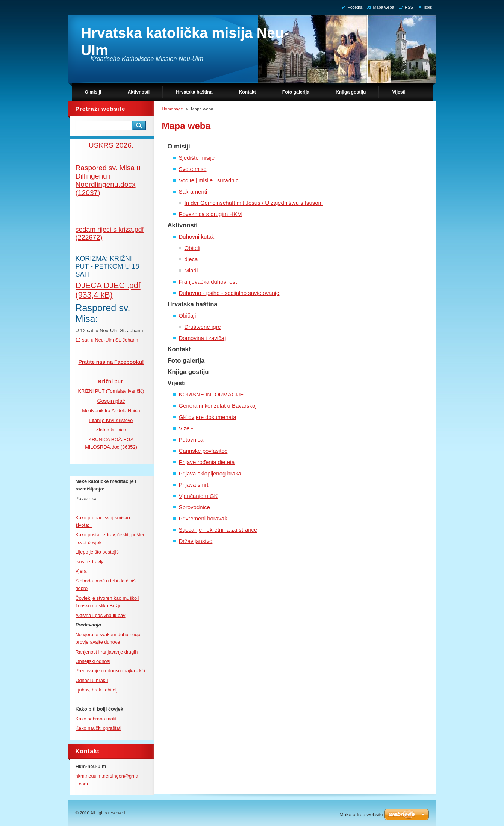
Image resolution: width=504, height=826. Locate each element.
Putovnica (191, 439)
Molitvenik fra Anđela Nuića (111, 411)
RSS (409, 7)
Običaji (188, 315)
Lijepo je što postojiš (98, 552)
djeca (191, 259)
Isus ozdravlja (91, 562)
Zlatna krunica (111, 430)
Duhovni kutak (197, 237)
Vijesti (177, 383)
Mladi (191, 270)
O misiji (179, 146)
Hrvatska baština (193, 304)
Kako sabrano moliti (97, 719)
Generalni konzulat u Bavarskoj (218, 406)
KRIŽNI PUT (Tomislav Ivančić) (111, 391)
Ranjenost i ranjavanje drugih (107, 652)
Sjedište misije (197, 158)
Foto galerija (186, 361)
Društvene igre (203, 327)
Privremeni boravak (203, 518)
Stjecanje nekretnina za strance (218, 530)
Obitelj (192, 248)
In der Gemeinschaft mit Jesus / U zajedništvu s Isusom (254, 203)
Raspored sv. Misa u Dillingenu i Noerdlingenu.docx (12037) (108, 180)
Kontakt (179, 349)
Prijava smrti (194, 485)
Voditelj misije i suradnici (209, 180)
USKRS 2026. (111, 145)
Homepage (173, 109)
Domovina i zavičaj (202, 338)
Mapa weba (383, 7)
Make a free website (361, 815)
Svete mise (193, 169)
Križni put (111, 381)
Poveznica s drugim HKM (210, 214)
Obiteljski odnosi (93, 661)
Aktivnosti (183, 225)
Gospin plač (111, 401)
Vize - (186, 428)
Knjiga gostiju (188, 372)
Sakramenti (193, 191)
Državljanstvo (196, 541)
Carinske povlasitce (203, 451)
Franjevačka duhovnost (208, 282)
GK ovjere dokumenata (208, 417)
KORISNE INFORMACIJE (211, 394)
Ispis (428, 7)
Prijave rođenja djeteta (207, 462)
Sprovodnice (194, 507)
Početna (355, 7)
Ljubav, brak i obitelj (97, 690)
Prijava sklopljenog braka (210, 473)
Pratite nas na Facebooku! (111, 362)
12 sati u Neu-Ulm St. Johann (107, 340)
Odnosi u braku (92, 680)
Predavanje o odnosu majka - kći (110, 671)
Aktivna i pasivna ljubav (101, 615)
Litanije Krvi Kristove (111, 420)
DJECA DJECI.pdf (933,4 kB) (108, 290)
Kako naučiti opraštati (98, 728)
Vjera (81, 571)
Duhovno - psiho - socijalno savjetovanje (229, 293)
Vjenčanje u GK (198, 496)
